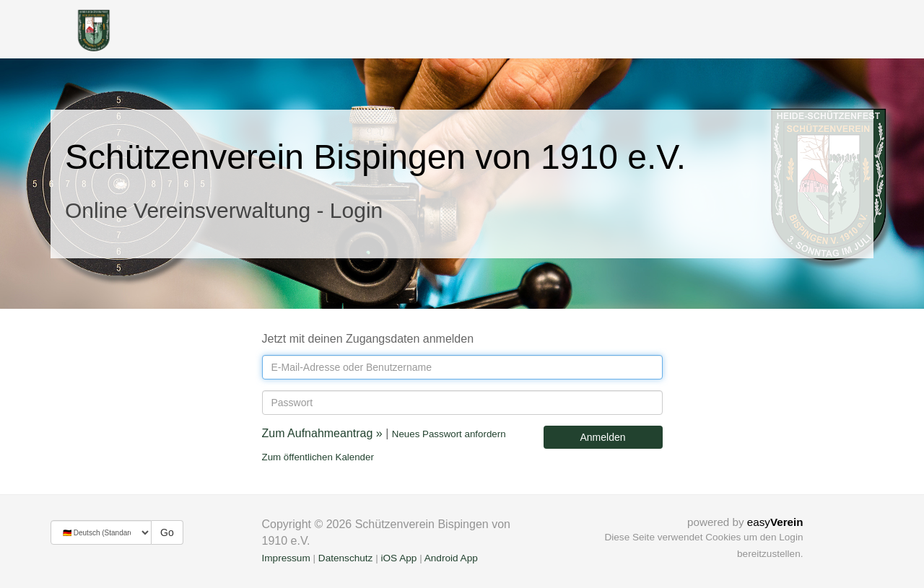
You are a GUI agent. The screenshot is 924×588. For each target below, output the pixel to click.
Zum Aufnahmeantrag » (322, 433)
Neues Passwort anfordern (449, 434)
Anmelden (602, 437)
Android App (451, 558)
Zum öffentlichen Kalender (318, 457)
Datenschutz (346, 558)
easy (775, 522)
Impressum (286, 558)
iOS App (398, 558)
